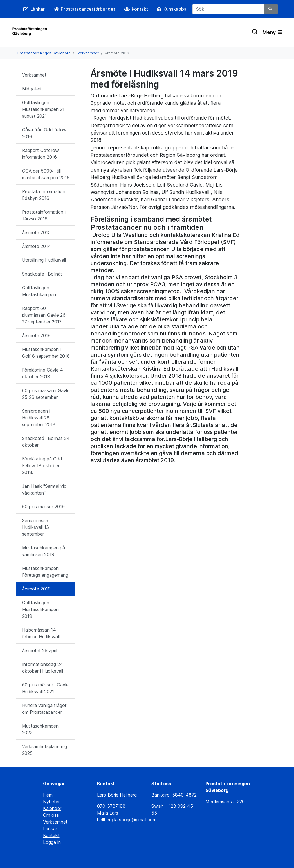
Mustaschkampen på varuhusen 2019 (43, 551)
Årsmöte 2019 (36, 589)
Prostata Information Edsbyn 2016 (44, 195)
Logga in (52, 842)
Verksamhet (88, 53)
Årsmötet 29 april (40, 650)
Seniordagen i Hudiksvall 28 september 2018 (39, 418)
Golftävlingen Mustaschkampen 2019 (40, 609)
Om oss (51, 815)
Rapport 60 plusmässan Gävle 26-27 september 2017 (45, 315)
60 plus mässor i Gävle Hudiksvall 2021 (45, 688)
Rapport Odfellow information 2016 (40, 154)
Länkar (50, 829)
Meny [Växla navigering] (272, 32)
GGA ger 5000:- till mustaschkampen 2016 (46, 174)
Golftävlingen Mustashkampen (39, 291)
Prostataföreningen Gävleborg (44, 53)
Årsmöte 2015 (36, 232)
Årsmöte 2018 (36, 335)
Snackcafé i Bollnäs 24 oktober (46, 442)
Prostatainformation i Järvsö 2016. (44, 215)
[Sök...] (228, 9)
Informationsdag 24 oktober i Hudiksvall (42, 668)
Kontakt (51, 835)
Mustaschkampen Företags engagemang (45, 572)
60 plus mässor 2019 (43, 507)
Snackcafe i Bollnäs (42, 274)
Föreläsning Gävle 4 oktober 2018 (42, 373)
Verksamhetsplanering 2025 (44, 750)
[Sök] (271, 9)
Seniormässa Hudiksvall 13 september (35, 527)
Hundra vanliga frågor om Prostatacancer (44, 709)
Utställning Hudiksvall (44, 260)
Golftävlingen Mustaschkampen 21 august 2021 (43, 109)
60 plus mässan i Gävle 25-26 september (46, 394)
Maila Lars (108, 813)
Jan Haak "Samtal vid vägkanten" (44, 489)
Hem (48, 795)
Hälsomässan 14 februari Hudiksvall (41, 633)
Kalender (52, 808)
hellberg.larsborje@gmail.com (127, 820)
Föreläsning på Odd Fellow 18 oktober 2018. (42, 466)
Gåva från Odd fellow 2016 (44, 133)
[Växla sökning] (255, 32)
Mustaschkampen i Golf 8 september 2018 (46, 353)
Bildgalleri (32, 89)
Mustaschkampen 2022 (40, 729)
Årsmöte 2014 (36, 246)
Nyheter (51, 802)
